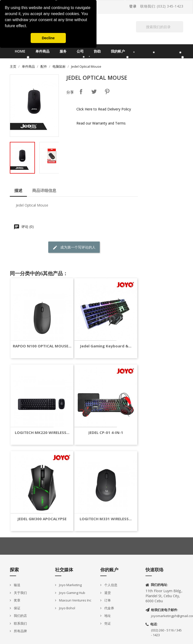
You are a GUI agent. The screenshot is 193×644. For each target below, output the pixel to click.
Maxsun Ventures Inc (75, 600)
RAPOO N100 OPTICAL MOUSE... (42, 346)
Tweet (94, 92)
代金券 (109, 608)
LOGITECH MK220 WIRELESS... (42, 433)
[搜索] (160, 27)
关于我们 (20, 593)
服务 (63, 51)
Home (20, 51)
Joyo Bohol (67, 608)
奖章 (17, 600)
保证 (17, 608)
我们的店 (20, 616)
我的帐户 (118, 51)
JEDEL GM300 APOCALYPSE (42, 519)
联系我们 (20, 623)
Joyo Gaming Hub (72, 593)
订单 (107, 600)
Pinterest (107, 92)
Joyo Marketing (70, 585)
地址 (107, 616)
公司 (80, 51)
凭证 (107, 623)
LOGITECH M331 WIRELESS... (106, 519)
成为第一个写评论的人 (74, 247)
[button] (29, 26)
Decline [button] (48, 38)
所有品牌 (20, 631)
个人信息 (110, 585)
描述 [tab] (18, 190)
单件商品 (42, 51)
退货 (107, 593)
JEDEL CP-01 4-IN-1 (106, 433)
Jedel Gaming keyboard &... (106, 346)
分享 (81, 92)
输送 (17, 585)
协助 (97, 51)
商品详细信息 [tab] (44, 190)
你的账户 (109, 570)
